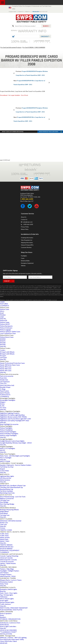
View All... (3, 319)
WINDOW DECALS (7, 547)
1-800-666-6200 (28, 224)
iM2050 (3, 339)
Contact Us (21, 12)
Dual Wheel (4, 513)
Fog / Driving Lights (7, 595)
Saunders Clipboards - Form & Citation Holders (16, 465)
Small (2, 313)
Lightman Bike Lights (7, 476)
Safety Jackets (5, 537)
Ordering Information (27, 238)
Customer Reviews (26, 247)
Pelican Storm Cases (7, 337)
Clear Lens (3, 524)
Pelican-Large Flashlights (8, 435)
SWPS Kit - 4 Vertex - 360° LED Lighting (13, 638)
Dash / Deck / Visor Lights (9, 593)
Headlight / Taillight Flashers (10, 571)
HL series (3, 408)
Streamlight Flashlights (8, 400)
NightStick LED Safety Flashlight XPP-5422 (15, 421)
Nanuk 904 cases (6, 369)
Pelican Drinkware (6, 328)
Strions (2, 404)
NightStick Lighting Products (10, 413)
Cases (23, 258)
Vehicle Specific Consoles (8, 560)
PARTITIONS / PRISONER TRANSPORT (14, 608)
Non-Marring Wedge (7, 504)
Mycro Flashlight (6, 458)
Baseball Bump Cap (7, 489)
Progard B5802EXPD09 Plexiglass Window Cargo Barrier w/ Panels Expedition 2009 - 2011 (32, 73)
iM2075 (3, 341)
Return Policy (25, 229)
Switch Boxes (4, 625)
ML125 (2, 450)
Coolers (3, 350)
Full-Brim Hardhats (6, 491)
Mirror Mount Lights (7, 599)
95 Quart (3, 356)
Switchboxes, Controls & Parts (10, 623)
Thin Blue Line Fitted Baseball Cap (11, 487)
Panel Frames (4, 391)
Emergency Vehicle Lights (8, 589)
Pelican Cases (5, 309)
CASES (2, 302)
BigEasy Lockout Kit (7, 498)
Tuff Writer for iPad (7, 467)
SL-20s (2, 406)
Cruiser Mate (4, 471)
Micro (2, 311)
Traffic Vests (4, 534)
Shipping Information (27, 243)
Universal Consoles (6, 558)
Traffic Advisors (5, 604)
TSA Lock (3, 383)
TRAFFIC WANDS (6, 545)
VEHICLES (4, 643)
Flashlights (24, 256)
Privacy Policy (25, 227)
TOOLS (3, 528)
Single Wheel (4, 511)
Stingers (3, 402)
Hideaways (4, 597)
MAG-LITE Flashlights (8, 448)
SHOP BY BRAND (6, 548)
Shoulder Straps (5, 387)
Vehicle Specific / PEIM (8, 576)
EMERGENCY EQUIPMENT (10, 550)
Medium (3, 315)
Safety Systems (5, 480)
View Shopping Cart (27, 240)
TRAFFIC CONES (6, 530)
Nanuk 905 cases (6, 370)
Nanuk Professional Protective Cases (12, 363)
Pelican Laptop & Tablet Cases (10, 332)
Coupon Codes (13, 12)
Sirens (2, 615)
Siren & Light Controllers (8, 626)
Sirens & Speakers (6, 613)
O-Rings (3, 389)
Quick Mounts (5, 393)
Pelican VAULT (5, 324)
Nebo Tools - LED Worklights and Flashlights (15, 456)
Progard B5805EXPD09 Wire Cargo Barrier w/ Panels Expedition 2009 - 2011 (29, 83)
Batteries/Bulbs (25, 261)
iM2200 (3, 344)
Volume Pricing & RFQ (27, 245)
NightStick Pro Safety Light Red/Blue (12, 415)
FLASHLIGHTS (5, 395)
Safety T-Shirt (5, 541)
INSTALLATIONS (6, 634)
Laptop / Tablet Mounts (8, 563)
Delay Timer (4, 584)
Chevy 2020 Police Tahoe (8, 641)
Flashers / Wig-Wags (7, 569)
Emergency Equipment (27, 263)
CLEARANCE (5, 306)
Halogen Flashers (6, 574)
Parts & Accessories (7, 376)
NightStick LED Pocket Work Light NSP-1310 (15, 419)
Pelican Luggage (5, 330)
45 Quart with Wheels (7, 352)
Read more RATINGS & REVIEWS (49, 132)
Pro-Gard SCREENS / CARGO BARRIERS (34, 47)
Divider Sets (4, 380)
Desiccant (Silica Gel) (7, 385)
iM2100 (3, 343)
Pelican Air (4, 320)
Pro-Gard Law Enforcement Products (11, 47)
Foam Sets (3, 378)
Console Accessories (7, 561)
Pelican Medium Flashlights (9, 434)
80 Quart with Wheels (7, 354)
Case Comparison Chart (8, 333)
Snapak (2, 469)
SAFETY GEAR (5, 461)
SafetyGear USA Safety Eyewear (11, 521)
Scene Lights (4, 600)
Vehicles (23, 266)
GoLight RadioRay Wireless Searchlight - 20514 (16, 443)
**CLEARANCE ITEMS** (8, 632)
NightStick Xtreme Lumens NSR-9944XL (13, 417)
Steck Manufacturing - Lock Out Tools (13, 497)
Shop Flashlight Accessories (9, 424)
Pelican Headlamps (6, 430)
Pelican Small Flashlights (8, 432)
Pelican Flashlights (6, 428)
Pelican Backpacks (6, 326)
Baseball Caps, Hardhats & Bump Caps (13, 485)
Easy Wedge (4, 502)
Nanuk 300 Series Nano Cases (10, 365)
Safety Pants (4, 539)
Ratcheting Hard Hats (7, 493)
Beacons (3, 591)
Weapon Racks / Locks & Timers (11, 580)
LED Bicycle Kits (6, 478)
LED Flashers (4, 573)
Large (2, 317)
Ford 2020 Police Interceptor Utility (12, 639)
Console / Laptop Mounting (9, 556)
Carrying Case (5, 500)
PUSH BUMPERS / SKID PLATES (11, 610)
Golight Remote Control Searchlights (12, 441)
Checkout (45, 36)
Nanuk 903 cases (6, 367)
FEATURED (4, 304)
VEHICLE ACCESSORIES (8, 630)
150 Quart (3, 357)
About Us (28, 12)
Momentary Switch (6, 582)
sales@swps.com (28, 222)
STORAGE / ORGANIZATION (10, 619)
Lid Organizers (5, 382)
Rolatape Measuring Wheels (9, 510)
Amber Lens (4, 523)
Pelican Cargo (5, 322)
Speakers (3, 617)
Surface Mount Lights (7, 602)
